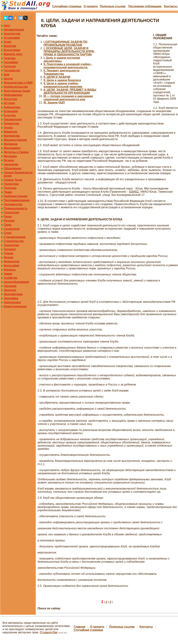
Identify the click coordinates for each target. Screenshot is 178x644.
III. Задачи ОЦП (54, 103)
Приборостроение (16, 196)
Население (11, 164)
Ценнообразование (16, 282)
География (11, 62)
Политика (10, 188)
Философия (11, 266)
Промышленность (16, 208)
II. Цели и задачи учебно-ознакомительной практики (63, 85)
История (9, 103)
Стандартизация (15, 237)
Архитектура (12, 34)
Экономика (11, 298)
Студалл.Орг (49, 632)
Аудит (8, 42)
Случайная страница (67, 6)
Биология (10, 46)
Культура (10, 115)
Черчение (10, 286)
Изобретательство (16, 87)
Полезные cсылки (113, 6)
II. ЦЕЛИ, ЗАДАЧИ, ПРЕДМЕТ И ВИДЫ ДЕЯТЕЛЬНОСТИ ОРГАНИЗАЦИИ (70, 91)
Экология (10, 290)
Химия (8, 274)
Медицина (10, 144)
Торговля (10, 249)
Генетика (10, 58)
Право (8, 192)
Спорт (8, 233)
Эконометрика (13, 294)
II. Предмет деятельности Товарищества (62, 72)
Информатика (13, 95)
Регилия (9, 221)
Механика (10, 156)
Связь (8, 225)
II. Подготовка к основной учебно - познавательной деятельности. (68, 66)
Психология (11, 212)
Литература (11, 123)
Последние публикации (145, 6)
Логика (8, 128)
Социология (12, 229)
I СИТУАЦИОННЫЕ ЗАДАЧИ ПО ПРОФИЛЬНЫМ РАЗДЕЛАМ (66, 43)
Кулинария (11, 111)
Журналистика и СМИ (18, 83)
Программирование (17, 200)
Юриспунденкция (15, 306)
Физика (9, 257)
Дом (6, 74)
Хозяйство (11, 278)
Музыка (9, 160)
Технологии (11, 245)
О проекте (91, 6)
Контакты (171, 6)
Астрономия (12, 38)
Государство (12, 70)
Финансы (10, 270)
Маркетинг (11, 132)
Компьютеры (12, 107)
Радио (8, 217)
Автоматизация (14, 30)
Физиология (12, 261)
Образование (13, 168)
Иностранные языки (17, 91)
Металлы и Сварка (16, 152)
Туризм (8, 253)
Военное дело (13, 54)
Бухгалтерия (12, 50)
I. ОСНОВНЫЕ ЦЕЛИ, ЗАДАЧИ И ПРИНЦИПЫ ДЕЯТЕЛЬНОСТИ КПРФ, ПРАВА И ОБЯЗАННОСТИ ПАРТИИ (69, 51)
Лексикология (13, 119)
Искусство (10, 99)
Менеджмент (12, 148)
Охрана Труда (13, 180)
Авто (7, 25)
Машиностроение (15, 140)
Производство (13, 204)
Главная (80, 627)
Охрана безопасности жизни (18, 174)
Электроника (12, 302)
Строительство (14, 241)
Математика (12, 136)
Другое (8, 79)
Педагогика (11, 184)
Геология (10, 66)
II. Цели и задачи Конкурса (62, 80)
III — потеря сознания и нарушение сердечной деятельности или (68, 98)
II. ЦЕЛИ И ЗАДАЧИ (57, 77)
